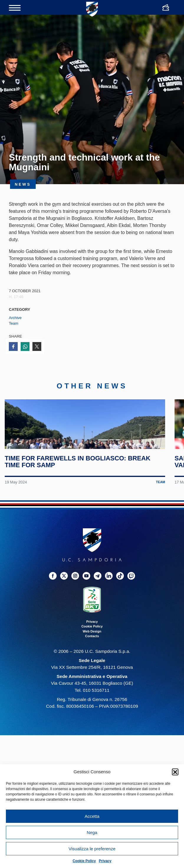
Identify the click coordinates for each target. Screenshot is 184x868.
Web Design (92, 666)
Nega (92, 832)
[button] (175, 772)
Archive (15, 318)
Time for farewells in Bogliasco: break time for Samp (80, 497)
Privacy (105, 861)
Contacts (92, 671)
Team (14, 323)
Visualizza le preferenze (92, 849)
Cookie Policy (84, 861)
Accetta (92, 816)
